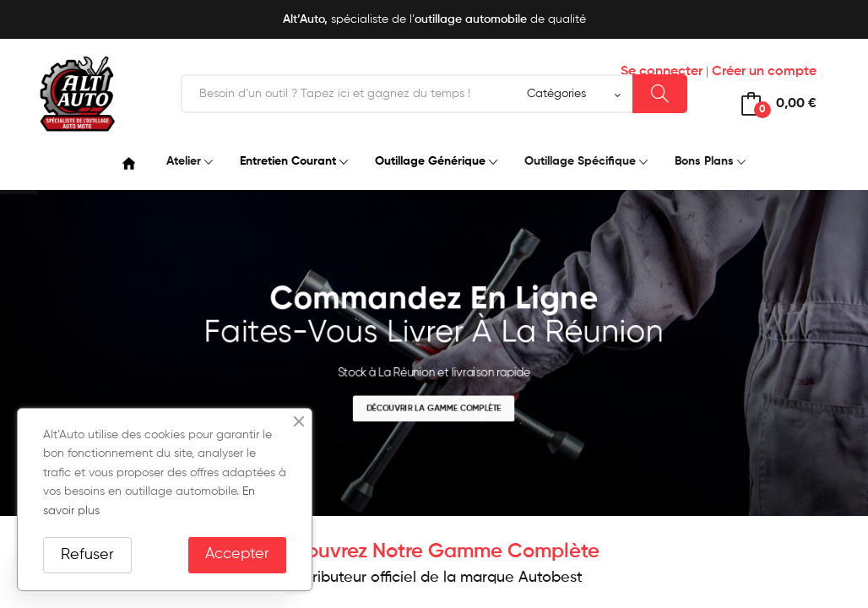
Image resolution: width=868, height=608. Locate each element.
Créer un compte (764, 72)
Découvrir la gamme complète (434, 408)
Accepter (237, 554)
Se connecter (662, 72)
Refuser (87, 555)
